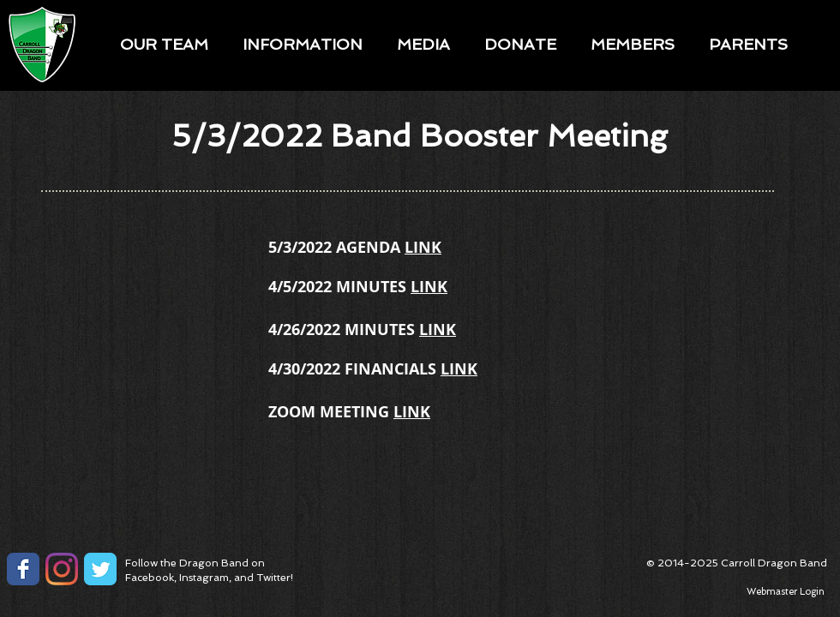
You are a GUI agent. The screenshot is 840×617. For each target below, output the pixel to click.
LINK (423, 247)
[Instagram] (62, 569)
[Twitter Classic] (100, 569)
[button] (164, 44)
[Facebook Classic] (23, 569)
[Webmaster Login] (785, 592)
